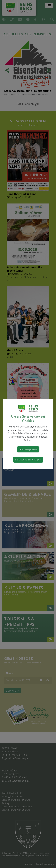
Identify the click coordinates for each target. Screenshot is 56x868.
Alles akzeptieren (28, 449)
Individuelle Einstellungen (28, 460)
